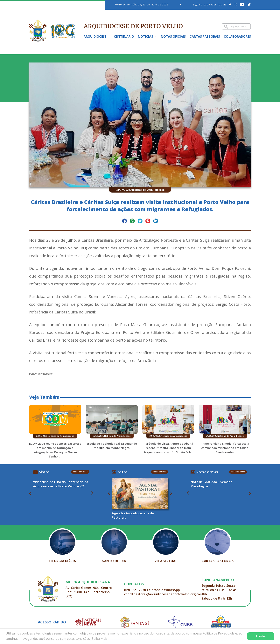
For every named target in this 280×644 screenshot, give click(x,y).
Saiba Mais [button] (100, 639)
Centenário (124, 36)
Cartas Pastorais (205, 36)
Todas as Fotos (160, 472)
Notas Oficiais (173, 36)
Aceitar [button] (261, 636)
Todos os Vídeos (80, 472)
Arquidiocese (95, 36)
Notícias (145, 36)
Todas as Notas (238, 472)
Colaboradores (237, 36)
